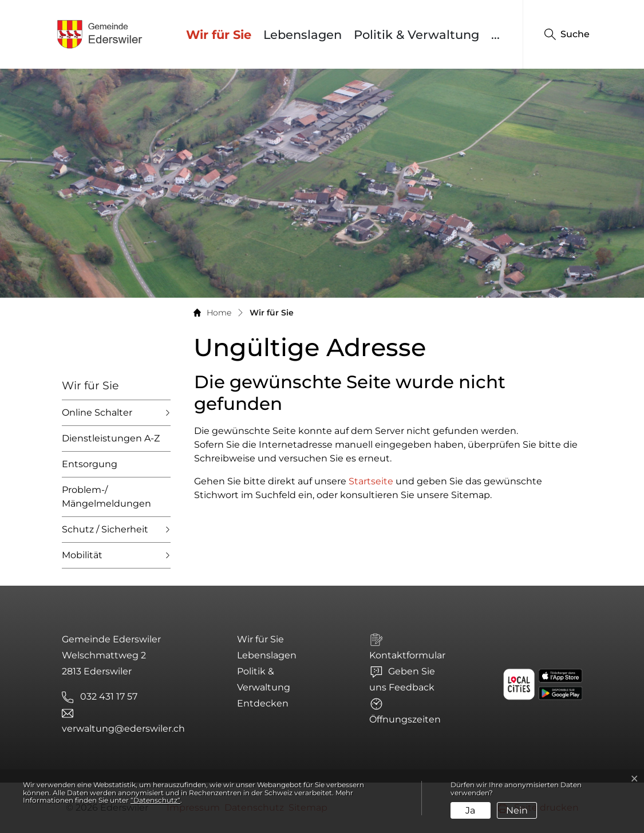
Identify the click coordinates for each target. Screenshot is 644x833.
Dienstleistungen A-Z (111, 438)
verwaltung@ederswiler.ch (123, 729)
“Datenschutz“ (155, 800)
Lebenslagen (303, 35)
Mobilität (82, 555)
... (495, 35)
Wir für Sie (222, 34)
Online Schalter (97, 412)
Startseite (371, 481)
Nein (517, 810)
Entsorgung (90, 464)
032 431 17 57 (109, 696)
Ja (470, 810)
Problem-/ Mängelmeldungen (106, 497)
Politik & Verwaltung (416, 35)
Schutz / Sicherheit (105, 529)
